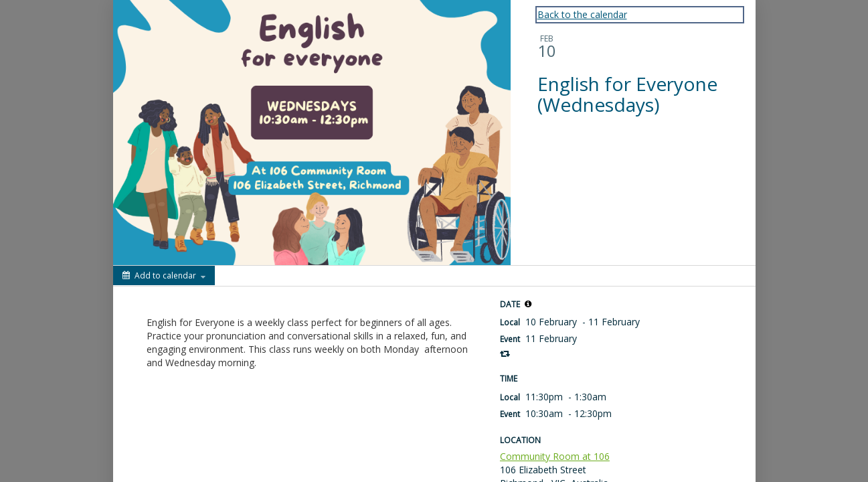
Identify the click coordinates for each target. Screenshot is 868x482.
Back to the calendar (582, 14)
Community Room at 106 (555, 456)
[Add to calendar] (164, 275)
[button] (528, 304)
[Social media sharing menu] (238, 276)
